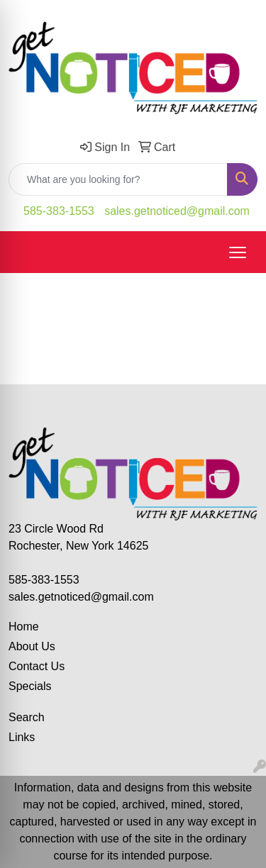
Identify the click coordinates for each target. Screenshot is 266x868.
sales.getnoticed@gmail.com (177, 211)
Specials (30, 686)
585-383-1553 (59, 211)
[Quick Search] (118, 179)
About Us (32, 646)
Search (27, 717)
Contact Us (37, 666)
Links (22, 737)
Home (24, 627)
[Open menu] (238, 252)
